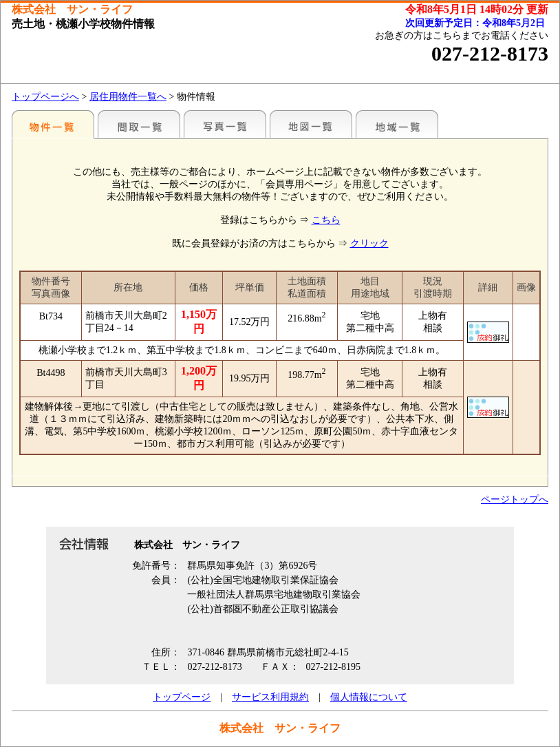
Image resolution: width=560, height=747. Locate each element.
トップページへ (45, 97)
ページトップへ (515, 499)
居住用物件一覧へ (128, 97)
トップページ (182, 697)
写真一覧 (225, 124)
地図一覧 (311, 124)
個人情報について (369, 697)
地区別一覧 (53, 124)
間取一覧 (139, 124)
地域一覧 (397, 124)
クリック (369, 243)
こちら (326, 220)
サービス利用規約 (270, 697)
